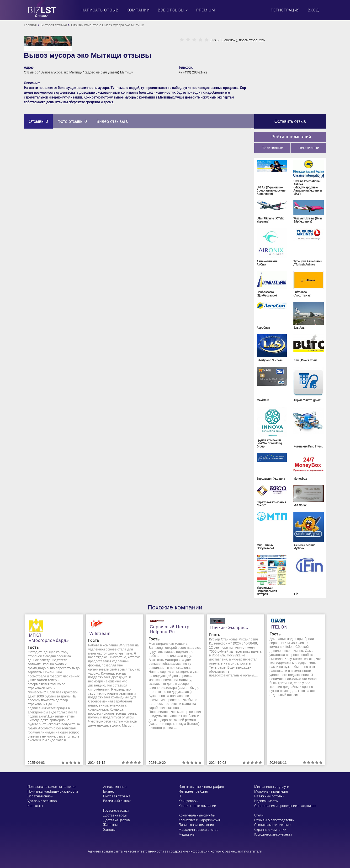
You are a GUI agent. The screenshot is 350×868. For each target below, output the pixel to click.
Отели (259, 815)
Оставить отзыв (290, 121)
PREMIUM (206, 10)
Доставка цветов (117, 820)
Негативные (309, 148)
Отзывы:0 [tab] (38, 121)
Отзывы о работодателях (274, 820)
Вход (313, 10)
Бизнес (109, 791)
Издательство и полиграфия (201, 787)
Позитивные (273, 148)
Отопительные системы (273, 825)
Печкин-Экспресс (229, 628)
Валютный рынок (117, 801)
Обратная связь (40, 796)
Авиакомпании (115, 787)
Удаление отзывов (42, 801)
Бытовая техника (54, 25)
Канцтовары (188, 801)
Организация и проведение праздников (285, 806)
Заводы (109, 830)
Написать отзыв (100, 10)
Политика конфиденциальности (53, 791)
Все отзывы (173, 10)
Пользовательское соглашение (52, 787)
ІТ (180, 796)
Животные (111, 825)
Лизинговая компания (196, 825)
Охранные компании (270, 830)
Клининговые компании (197, 806)
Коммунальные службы (197, 815)
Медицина (187, 834)
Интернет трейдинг (194, 791)
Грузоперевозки (116, 811)
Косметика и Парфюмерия (200, 820)
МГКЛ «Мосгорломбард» (49, 638)
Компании (138, 10)
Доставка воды (115, 815)
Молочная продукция (271, 791)
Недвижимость (266, 801)
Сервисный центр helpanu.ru (170, 629)
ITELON (279, 627)
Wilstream (100, 634)
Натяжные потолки (269, 796)
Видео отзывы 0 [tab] (112, 121)
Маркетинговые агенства (199, 830)
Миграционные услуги (272, 787)
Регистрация (285, 10)
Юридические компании (273, 834)
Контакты (35, 806)
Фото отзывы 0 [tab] (72, 121)
